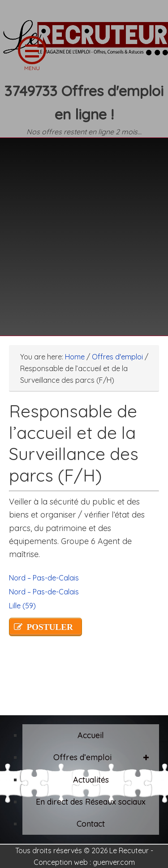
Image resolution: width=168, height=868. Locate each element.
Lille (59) (22, 606)
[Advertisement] (84, 231)
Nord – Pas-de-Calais (44, 578)
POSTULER (50, 627)
